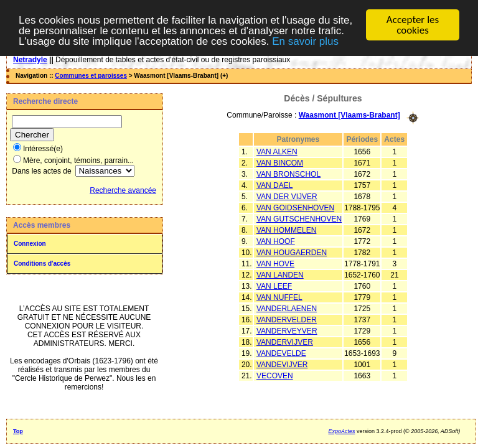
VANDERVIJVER (285, 342)
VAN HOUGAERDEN (292, 252)
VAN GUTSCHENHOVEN (299, 218)
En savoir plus (305, 41)
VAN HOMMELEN (286, 230)
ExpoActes (341, 431)
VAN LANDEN (280, 274)
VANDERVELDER (287, 319)
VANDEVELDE (281, 353)
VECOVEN (275, 375)
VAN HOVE (275, 263)
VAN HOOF (276, 241)
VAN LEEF (274, 286)
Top (18, 431)
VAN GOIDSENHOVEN (295, 207)
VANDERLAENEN (287, 308)
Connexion (30, 244)
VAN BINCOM (280, 162)
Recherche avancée (123, 190)
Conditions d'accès (42, 264)
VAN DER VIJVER (287, 196)
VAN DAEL (274, 185)
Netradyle (30, 60)
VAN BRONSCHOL (288, 174)
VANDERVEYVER (287, 330)
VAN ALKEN (277, 151)
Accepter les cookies (413, 25)
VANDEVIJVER (282, 364)
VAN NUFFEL (279, 297)
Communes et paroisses (91, 76)
